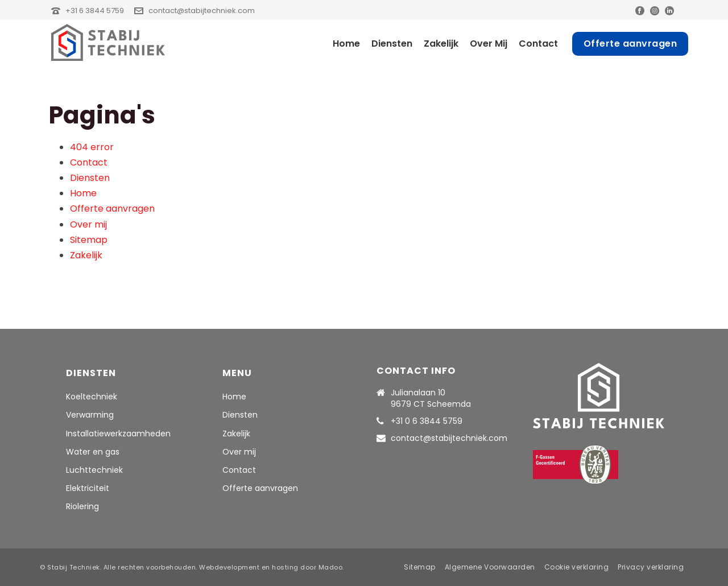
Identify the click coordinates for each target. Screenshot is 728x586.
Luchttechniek (94, 470)
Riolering (82, 506)
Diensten (392, 44)
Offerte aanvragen (630, 44)
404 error (92, 147)
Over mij (489, 44)
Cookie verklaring (577, 567)
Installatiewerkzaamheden (118, 434)
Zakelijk (441, 44)
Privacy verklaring (651, 567)
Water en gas (93, 452)
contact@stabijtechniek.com (202, 11)
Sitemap (89, 240)
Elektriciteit (88, 488)
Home (346, 44)
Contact (538, 44)
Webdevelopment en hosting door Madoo (271, 567)
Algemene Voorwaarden (490, 567)
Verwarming (90, 415)
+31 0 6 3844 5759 (427, 421)
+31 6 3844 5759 (95, 11)
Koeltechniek (92, 397)
